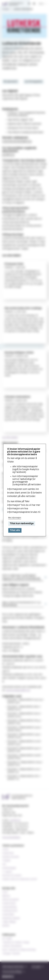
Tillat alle (15, 530)
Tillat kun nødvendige (22, 524)
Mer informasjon (15, 518)
